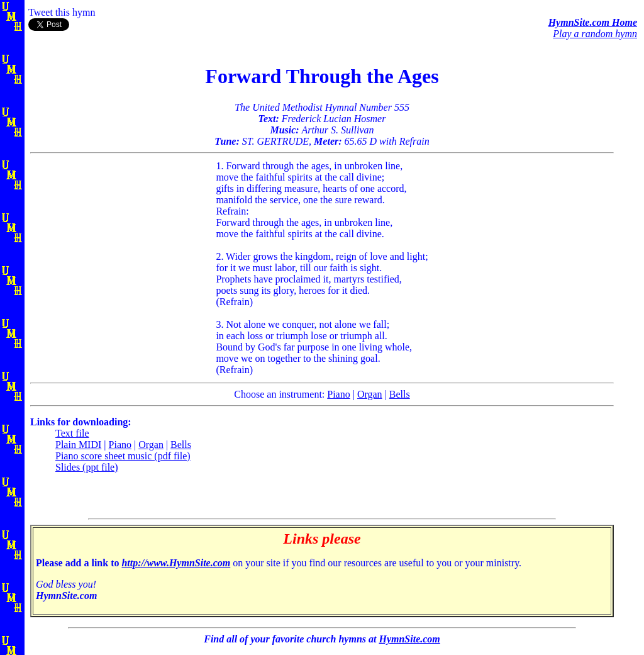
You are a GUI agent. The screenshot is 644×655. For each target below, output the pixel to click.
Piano (338, 394)
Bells (400, 394)
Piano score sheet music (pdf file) (123, 456)
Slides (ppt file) (87, 467)
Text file (72, 433)
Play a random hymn (595, 34)
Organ (370, 394)
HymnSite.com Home (593, 22)
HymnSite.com (409, 639)
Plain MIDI (78, 445)
